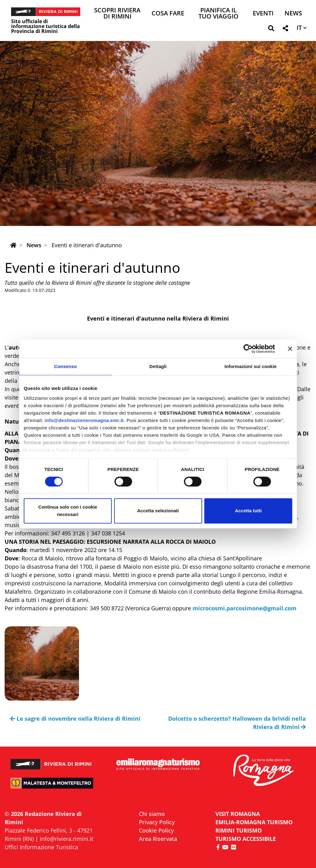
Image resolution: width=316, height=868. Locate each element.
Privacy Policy (157, 822)
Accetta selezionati (158, 511)
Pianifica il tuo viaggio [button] (218, 14)
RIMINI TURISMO (239, 830)
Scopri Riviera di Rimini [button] (117, 14)
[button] (271, 29)
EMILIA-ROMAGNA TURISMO (254, 822)
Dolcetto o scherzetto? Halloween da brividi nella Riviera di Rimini (237, 723)
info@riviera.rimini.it (67, 839)
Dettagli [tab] (158, 366)
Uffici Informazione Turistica (41, 847)
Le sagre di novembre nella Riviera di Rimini (75, 719)
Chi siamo (152, 814)
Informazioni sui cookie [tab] (251, 366)
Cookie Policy (156, 830)
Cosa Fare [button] (168, 14)
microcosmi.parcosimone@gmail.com (245, 608)
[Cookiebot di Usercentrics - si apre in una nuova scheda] (248, 349)
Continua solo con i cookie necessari (68, 511)
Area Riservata (158, 839)
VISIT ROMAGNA (238, 814)
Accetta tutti (248, 511)
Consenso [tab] (65, 366)
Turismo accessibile (246, 839)
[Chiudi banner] (290, 349)
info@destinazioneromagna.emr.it (84, 420)
